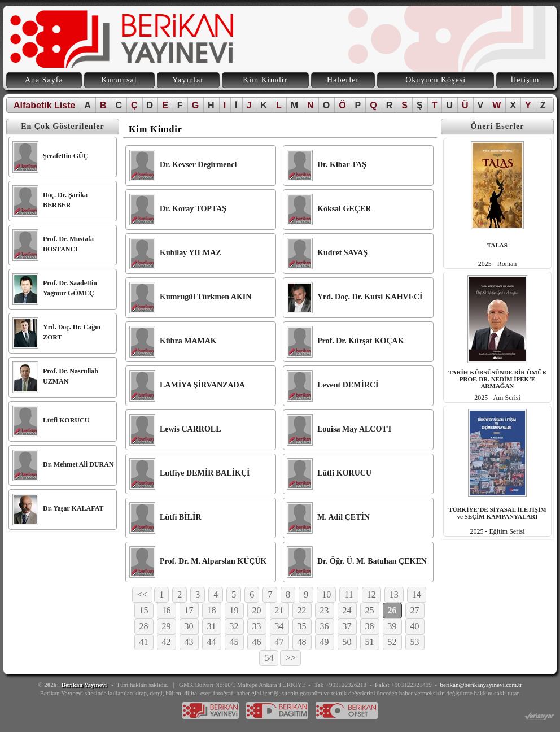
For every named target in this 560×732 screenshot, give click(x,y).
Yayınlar (188, 80)
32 (234, 626)
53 (415, 642)
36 (325, 626)
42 (167, 642)
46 (257, 642)
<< (142, 594)
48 (302, 642)
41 (144, 642)
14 (417, 594)
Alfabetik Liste (44, 105)
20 (257, 610)
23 (325, 610)
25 (370, 610)
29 (167, 626)
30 (189, 626)
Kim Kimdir (265, 80)
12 (371, 594)
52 (392, 642)
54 (269, 658)
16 (167, 610)
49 (325, 642)
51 (370, 642)
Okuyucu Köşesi (436, 80)
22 (302, 610)
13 (394, 594)
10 (326, 594)
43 (189, 642)
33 (257, 626)
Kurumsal (119, 80)
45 (234, 642)
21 (279, 610)
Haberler (343, 80)
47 (279, 642)
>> (290, 658)
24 (347, 610)
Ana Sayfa (44, 80)
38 (370, 626)
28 (144, 626)
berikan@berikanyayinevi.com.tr (481, 685)
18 (212, 610)
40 (415, 626)
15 (144, 610)
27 (415, 610)
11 (349, 594)
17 (189, 610)
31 (212, 626)
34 (279, 626)
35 (302, 626)
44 (212, 642)
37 (347, 626)
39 (392, 626)
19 (234, 610)
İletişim (525, 80)
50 (347, 642)
